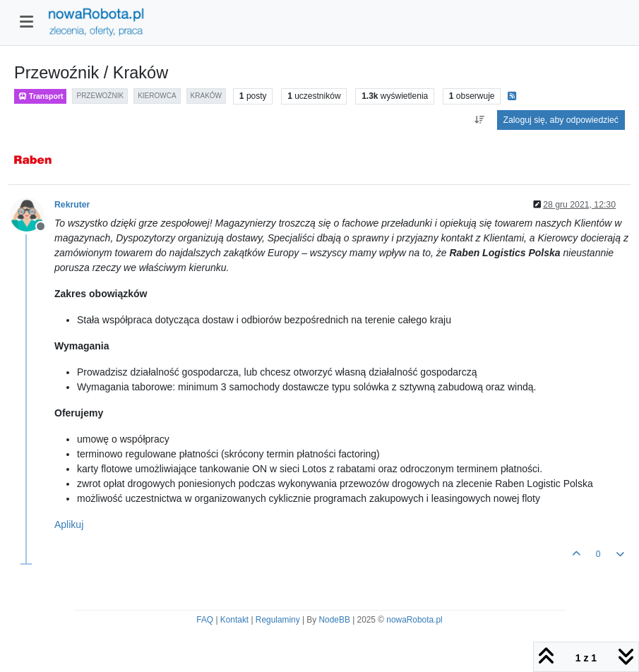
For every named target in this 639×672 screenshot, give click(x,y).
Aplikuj (69, 524)
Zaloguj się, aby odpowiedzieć (561, 120)
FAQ (205, 620)
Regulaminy (278, 620)
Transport (40, 96)
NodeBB (335, 620)
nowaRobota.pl (414, 620)
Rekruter (72, 205)
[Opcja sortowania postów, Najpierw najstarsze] (479, 120)
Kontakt (234, 620)
